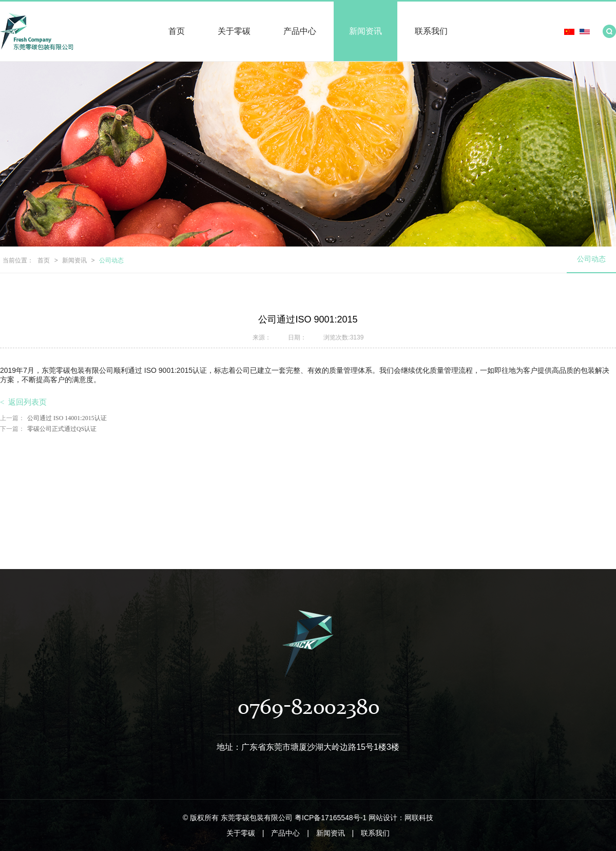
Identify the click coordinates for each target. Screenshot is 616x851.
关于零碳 (234, 31)
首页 (177, 31)
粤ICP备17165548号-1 (331, 818)
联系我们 (431, 31)
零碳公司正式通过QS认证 (48, 429)
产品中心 (300, 31)
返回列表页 (23, 402)
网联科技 (419, 818)
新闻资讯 (365, 31)
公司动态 (111, 260)
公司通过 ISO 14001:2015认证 (53, 418)
